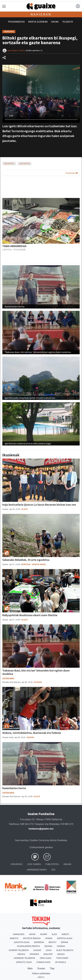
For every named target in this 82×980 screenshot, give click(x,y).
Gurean (41, 968)
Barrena (39, 942)
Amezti (65, 934)
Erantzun (72, 173)
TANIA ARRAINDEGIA (14, 246)
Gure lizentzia (22, 840)
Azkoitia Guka (22, 942)
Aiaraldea (19, 934)
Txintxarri (62, 958)
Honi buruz (17, 864)
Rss (53, 870)
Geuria (48, 946)
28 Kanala (61, 962)
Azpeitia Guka (65, 938)
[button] (8, 236)
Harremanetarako (37, 870)
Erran (65, 942)
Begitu (53, 942)
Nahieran (41, 14)
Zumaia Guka (43, 962)
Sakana (30, 737)
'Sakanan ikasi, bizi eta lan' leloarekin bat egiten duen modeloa (36, 672)
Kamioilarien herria (14, 788)
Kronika (34, 954)
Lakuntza (25, 164)
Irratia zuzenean (38, 22)
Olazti (24, 509)
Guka (49, 950)
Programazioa (16, 22)
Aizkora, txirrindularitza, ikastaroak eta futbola (32, 733)
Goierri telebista (19, 950)
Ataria (49, 938)
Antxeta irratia (32, 938)
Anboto (14, 938)
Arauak (67, 864)
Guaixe (37, 950)
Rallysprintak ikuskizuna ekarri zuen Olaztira (30, 615)
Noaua (61, 954)
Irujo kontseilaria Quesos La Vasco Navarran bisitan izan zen (39, 505)
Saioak (55, 22)
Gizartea (9, 164)
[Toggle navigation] (4, 6)
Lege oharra (34, 864)
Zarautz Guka (24, 962)
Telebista (67, 22)
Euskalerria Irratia (28, 946)
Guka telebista (65, 950)
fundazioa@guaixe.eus (41, 829)
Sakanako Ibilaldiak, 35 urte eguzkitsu (26, 560)
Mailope (48, 954)
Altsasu (38, 682)
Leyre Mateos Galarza (16, 50)
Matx (30, 968)
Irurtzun (26, 564)
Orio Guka (46, 958)
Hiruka (21, 954)
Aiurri (44, 934)
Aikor (32, 934)
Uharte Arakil (39, 564)
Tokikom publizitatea (41, 973)
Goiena (61, 946)
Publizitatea (52, 864)
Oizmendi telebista (24, 958)
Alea (54, 934)
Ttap (52, 968)
